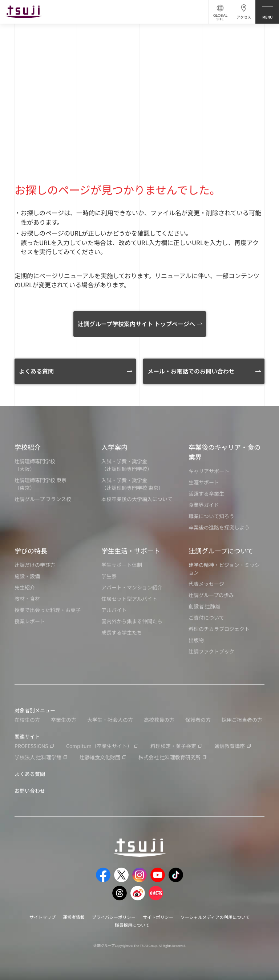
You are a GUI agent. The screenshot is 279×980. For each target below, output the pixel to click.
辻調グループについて (221, 551)
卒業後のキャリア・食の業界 (225, 452)
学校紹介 (28, 447)
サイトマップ (43, 917)
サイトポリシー (158, 917)
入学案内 (114, 447)
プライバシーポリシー (114, 917)
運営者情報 (74, 917)
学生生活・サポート (131, 551)
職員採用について (132, 925)
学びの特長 (31, 551)
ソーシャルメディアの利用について (215, 917)
